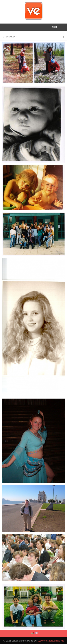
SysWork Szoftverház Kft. (51, 641)
